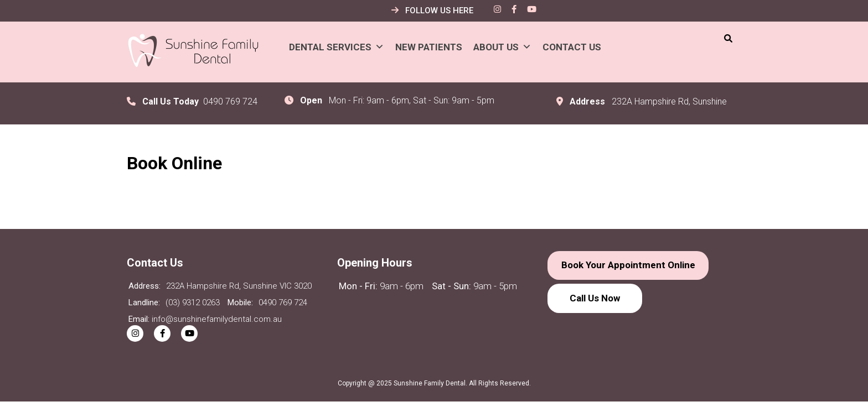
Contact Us (572, 47)
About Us (502, 47)
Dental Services (337, 47)
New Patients (429, 47)
